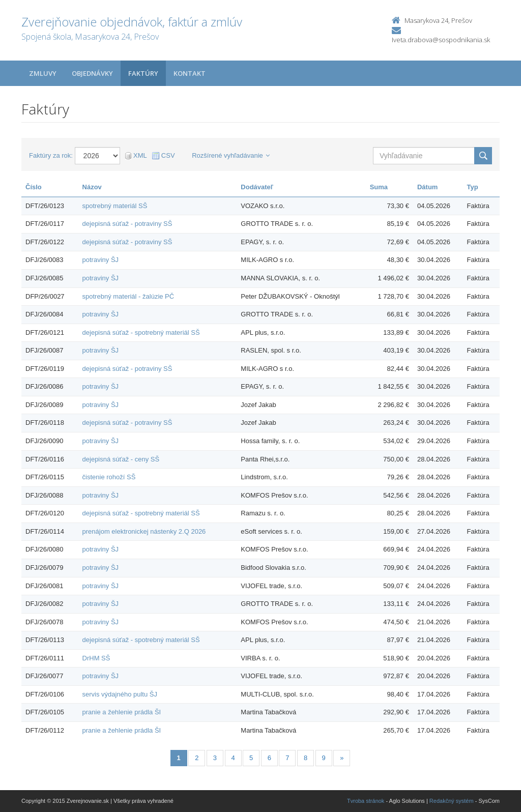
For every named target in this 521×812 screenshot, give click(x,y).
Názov (92, 187)
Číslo (34, 187)
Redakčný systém (452, 801)
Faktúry (143, 73)
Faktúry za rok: (51, 155)
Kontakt (190, 73)
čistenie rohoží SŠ (109, 477)
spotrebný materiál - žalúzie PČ (128, 296)
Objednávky (92, 73)
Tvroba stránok (366, 801)
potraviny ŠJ (101, 260)
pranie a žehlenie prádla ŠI (122, 712)
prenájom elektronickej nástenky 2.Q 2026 (144, 531)
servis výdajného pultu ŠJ (120, 694)
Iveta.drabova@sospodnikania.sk (441, 40)
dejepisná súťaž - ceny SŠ (121, 459)
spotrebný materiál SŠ (115, 206)
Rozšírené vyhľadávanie (231, 155)
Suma (379, 187)
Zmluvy (43, 73)
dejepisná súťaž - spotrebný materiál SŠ (141, 332)
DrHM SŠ (96, 658)
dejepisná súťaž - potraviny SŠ (127, 224)
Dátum (427, 187)
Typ (473, 187)
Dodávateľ (257, 187)
